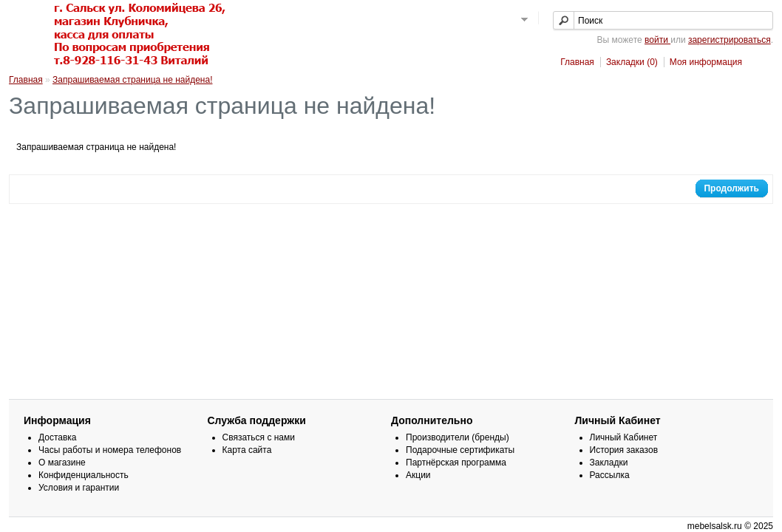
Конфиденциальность (84, 475)
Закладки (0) (632, 62)
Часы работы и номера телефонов (110, 450)
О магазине (62, 463)
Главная (577, 62)
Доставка (58, 437)
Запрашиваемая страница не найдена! (132, 80)
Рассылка (610, 475)
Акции (418, 475)
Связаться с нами (259, 437)
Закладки (609, 463)
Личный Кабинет (624, 437)
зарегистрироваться (730, 40)
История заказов (624, 450)
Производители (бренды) (458, 437)
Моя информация (706, 62)
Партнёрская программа (456, 463)
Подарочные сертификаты (460, 450)
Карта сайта (247, 450)
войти (657, 40)
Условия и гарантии (79, 488)
